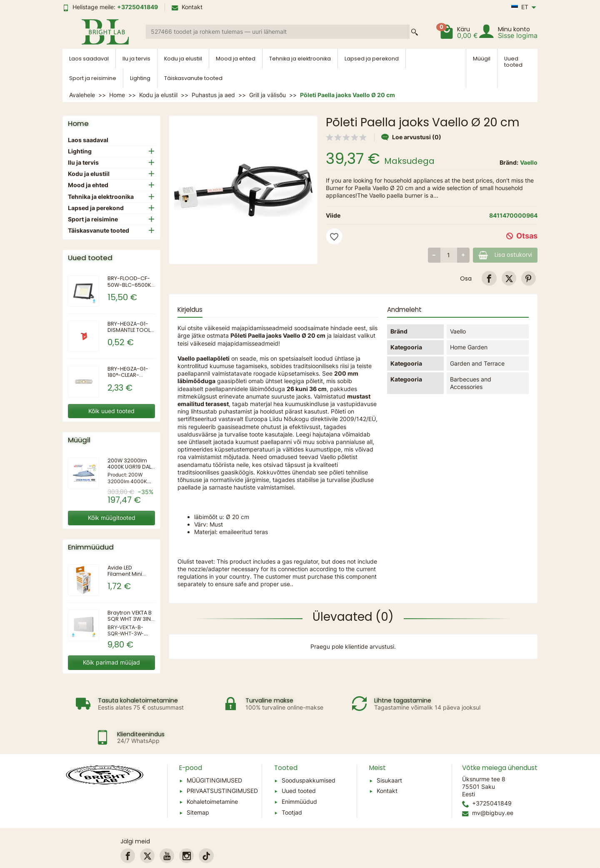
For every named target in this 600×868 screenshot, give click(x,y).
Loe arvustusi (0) (411, 137)
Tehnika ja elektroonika (300, 59)
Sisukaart (389, 753)
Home (78, 123)
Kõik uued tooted (111, 411)
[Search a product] (278, 32)
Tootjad (292, 785)
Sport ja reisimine (93, 78)
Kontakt (187, 7)
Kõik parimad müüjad (111, 662)
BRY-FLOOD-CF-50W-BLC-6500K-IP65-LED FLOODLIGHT (131, 288)
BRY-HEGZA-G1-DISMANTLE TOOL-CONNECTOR (130, 330)
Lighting (140, 78)
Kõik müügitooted (112, 518)
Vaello (529, 162)
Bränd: (509, 162)
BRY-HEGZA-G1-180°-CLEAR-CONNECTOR (128, 375)
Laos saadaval (89, 59)
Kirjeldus (190, 310)
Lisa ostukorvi (502, 255)
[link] (489, 278)
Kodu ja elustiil (183, 59)
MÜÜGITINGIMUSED (214, 753)
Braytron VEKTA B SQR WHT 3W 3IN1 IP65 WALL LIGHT (130, 619)
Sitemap (198, 785)
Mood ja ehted (236, 59)
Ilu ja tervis (136, 59)
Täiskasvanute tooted (193, 78)
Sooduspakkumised (309, 753)
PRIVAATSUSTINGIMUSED (222, 763)
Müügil (482, 59)
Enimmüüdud (299, 774)
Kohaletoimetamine (212, 774)
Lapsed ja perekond (372, 59)
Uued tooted (513, 62)
